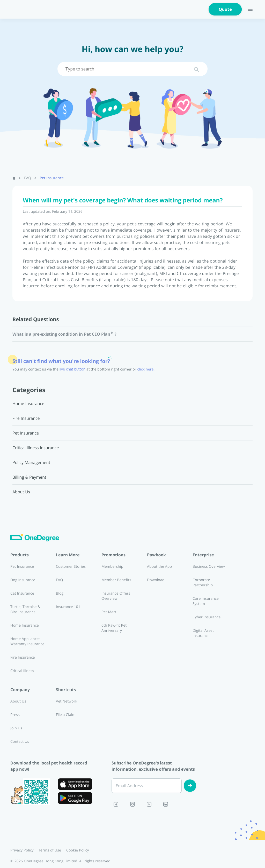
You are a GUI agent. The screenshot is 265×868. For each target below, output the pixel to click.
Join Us (16, 728)
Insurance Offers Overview (116, 596)
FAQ (28, 178)
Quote (225, 9)
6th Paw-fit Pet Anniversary (114, 628)
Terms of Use (50, 850)
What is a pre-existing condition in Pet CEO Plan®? (64, 334)
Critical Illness (22, 671)
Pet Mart (109, 612)
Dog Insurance (23, 580)
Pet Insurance (52, 178)
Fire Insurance (23, 657)
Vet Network (67, 701)
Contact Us (20, 742)
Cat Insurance (22, 593)
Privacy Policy (22, 850)
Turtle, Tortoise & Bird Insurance (25, 609)
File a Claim (66, 715)
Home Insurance (25, 625)
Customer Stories (71, 567)
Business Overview (209, 567)
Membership (112, 567)
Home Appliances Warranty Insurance (27, 641)
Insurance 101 (68, 607)
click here (146, 369)
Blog (60, 593)
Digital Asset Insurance (203, 633)
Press (15, 715)
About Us (18, 701)
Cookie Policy (78, 850)
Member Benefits (116, 580)
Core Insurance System (206, 601)
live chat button (72, 369)
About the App (159, 567)
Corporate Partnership (203, 583)
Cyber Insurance (207, 617)
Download (156, 580)
